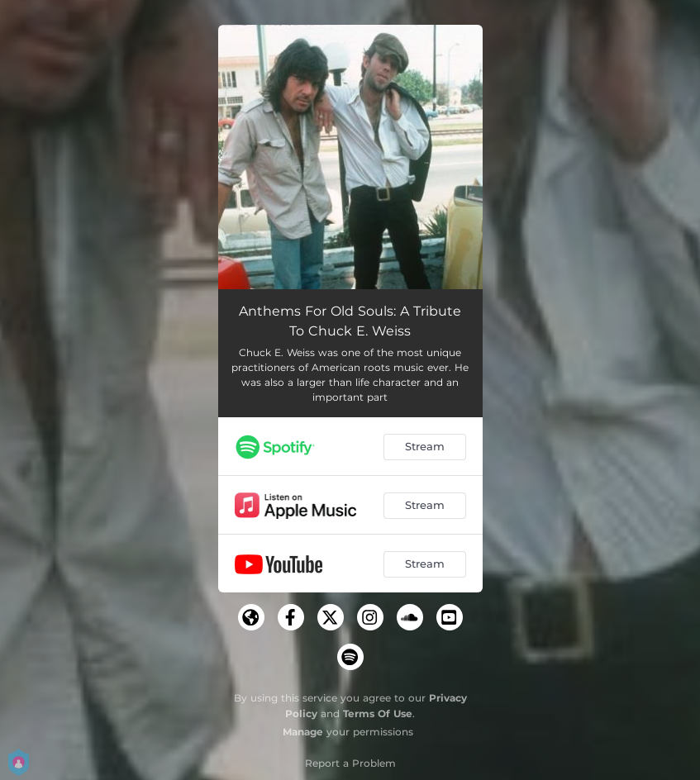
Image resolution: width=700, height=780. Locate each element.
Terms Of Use (378, 713)
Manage (303, 732)
